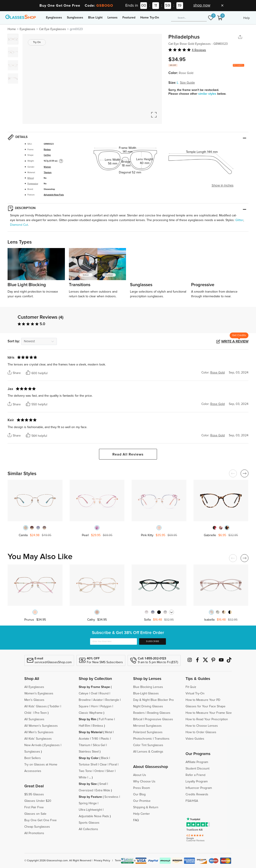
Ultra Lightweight (90, 810)
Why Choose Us (144, 782)
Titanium (48, 172)
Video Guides (195, 739)
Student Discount (197, 769)
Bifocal (31, 178)
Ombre (99, 771)
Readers (139, 713)
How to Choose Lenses (202, 726)
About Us (140, 775)
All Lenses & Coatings (148, 752)
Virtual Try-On (195, 694)
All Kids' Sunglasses (38, 739)
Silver (110, 771)
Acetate (84, 739)
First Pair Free (34, 807)
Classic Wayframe (91, 713)
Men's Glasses (34, 700)
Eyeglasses (54, 18)
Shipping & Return (146, 807)
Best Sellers (33, 758)
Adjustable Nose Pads (54, 195)
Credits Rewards (197, 794)
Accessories (33, 771)
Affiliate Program (197, 762)
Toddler (54, 706)
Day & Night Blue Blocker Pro (153, 700)
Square (84, 706)
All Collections (88, 829)
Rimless (47, 150)
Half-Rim (84, 726)
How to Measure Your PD (203, 700)
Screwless (111, 797)
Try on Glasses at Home (41, 765)
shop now (202, 5)
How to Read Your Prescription (207, 719)
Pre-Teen (41, 713)
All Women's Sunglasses (41, 726)
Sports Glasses (89, 823)
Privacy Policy (102, 861)
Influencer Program (199, 788)
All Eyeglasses (34, 687)
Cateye (84, 694)
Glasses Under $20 (38, 801)
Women (47, 167)
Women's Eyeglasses (39, 694)
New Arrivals (33, 745)
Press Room (141, 788)
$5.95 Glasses (34, 794)
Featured (129, 18)
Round (104, 694)
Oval (94, 694)
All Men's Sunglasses (39, 732)
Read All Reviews (128, 454)
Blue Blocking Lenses (148, 687)
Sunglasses (75, 18)
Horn (94, 706)
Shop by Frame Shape (94, 687)
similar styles (208, 94)
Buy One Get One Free (40, 820)
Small (103, 784)
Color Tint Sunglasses (148, 745)
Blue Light (95, 18)
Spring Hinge (88, 803)
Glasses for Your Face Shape (205, 706)
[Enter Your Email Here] (114, 641)
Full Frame (106, 719)
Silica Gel (99, 745)
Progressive (33, 184)
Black (105, 758)
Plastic (105, 739)
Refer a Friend (195, 775)
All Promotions (34, 833)
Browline (85, 700)
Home (12, 29)
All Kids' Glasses (36, 706)
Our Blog (139, 794)
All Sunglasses (34, 719)
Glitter (239, 220)
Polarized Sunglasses (148, 732)
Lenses (113, 18)
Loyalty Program (197, 782)
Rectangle (112, 700)
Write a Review (235, 341)
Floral (113, 765)
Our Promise (142, 801)
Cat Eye (47, 155)
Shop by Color (89, 758)
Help (247, 18)
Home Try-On (150, 18)
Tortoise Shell (88, 765)
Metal (108, 732)
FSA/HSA (192, 801)
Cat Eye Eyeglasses (53, 29)
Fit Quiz (191, 687)
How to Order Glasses (201, 732)
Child (28, 713)
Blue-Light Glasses (146, 694)
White (83, 778)
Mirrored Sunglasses (147, 726)
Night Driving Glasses (148, 706)
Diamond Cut (19, 225)
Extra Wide (103, 790)
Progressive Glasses (159, 719)
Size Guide (187, 83)
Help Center (141, 814)
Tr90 (95, 739)
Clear (103, 765)
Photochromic (143, 739)
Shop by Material (91, 732)
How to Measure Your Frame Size (209, 713)
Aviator (98, 700)
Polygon (106, 706)
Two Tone (85, 771)
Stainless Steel (89, 752)
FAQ (136, 820)
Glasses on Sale (35, 814)
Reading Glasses (159, 713)
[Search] (189, 18)
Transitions (162, 739)
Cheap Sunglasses (37, 827)
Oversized (86, 790)
